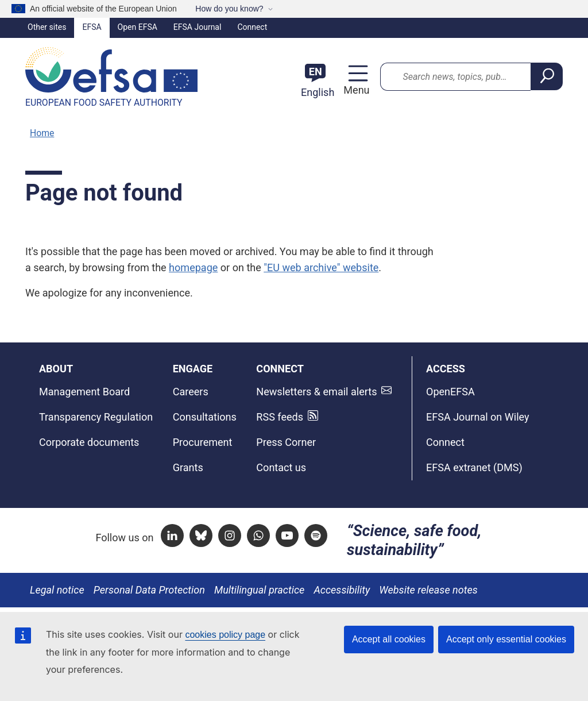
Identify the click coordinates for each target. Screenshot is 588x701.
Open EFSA (138, 27)
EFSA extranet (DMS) (474, 467)
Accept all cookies (389, 639)
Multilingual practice (259, 590)
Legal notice (57, 590)
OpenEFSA (450, 392)
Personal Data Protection (149, 590)
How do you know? (229, 9)
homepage (193, 267)
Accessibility (342, 590)
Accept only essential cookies (506, 639)
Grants (188, 467)
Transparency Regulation (96, 417)
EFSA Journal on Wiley (478, 417)
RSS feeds (280, 417)
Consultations (205, 417)
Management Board (84, 392)
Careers (191, 392)
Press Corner (286, 442)
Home (42, 133)
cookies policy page (225, 635)
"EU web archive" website (321, 267)
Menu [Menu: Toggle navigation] (355, 90)
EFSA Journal (198, 27)
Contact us (281, 467)
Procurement (203, 442)
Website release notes (428, 590)
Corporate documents (89, 442)
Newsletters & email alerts (316, 392)
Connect (252, 27)
